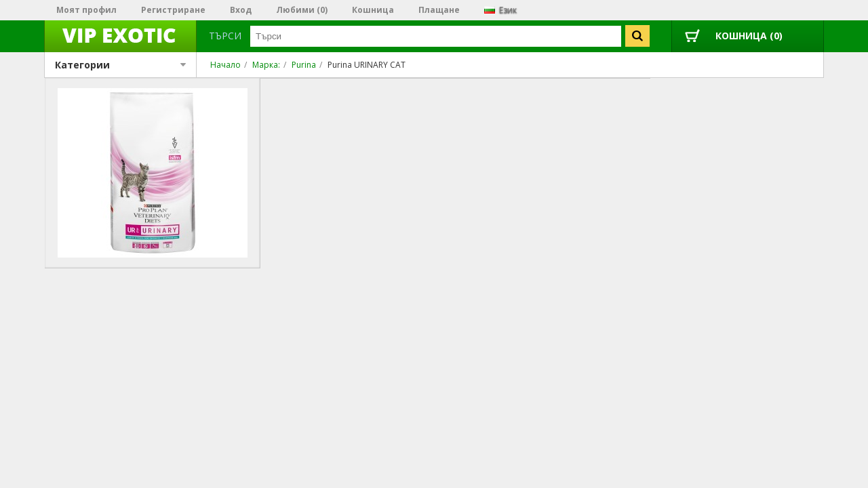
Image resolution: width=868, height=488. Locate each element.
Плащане (439, 10)
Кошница (373, 10)
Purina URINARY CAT (367, 65)
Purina (304, 65)
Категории (120, 65)
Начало (225, 65)
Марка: (266, 65)
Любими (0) (302, 10)
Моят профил (86, 10)
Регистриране (173, 10)
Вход (241, 10)
